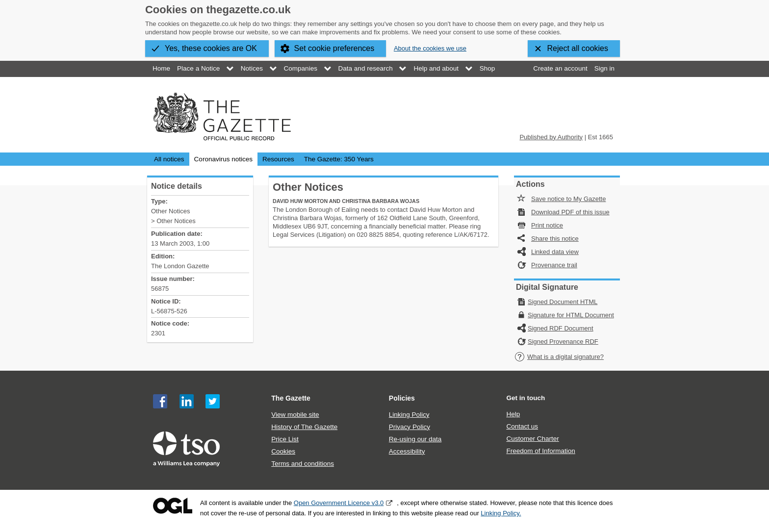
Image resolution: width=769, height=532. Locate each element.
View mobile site (295, 415)
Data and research (366, 68)
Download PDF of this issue (570, 212)
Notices (252, 68)
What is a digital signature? (559, 357)
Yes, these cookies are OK (211, 48)
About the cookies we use (430, 48)
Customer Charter (532, 439)
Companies (301, 68)
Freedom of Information (540, 451)
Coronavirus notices (223, 159)
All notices (169, 159)
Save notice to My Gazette (568, 199)
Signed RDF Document (561, 328)
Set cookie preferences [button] (334, 48)
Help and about (436, 68)
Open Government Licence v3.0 (339, 503)
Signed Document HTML (563, 302)
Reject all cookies (578, 48)
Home (161, 68)
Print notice (547, 225)
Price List (285, 439)
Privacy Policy (410, 427)
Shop (487, 68)
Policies (402, 398)
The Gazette (291, 398)
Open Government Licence (173, 506)
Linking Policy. (501, 513)
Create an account (560, 68)
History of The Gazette (304, 427)
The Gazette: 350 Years (339, 159)
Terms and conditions (303, 464)
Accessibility (407, 451)
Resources (278, 159)
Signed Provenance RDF (563, 342)
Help (513, 414)
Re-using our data (415, 439)
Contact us (522, 426)
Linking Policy (409, 415)
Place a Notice (198, 68)
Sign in (604, 68)
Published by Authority (551, 137)
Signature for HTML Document (571, 315)
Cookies (283, 451)
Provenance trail (554, 265)
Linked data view (555, 252)
